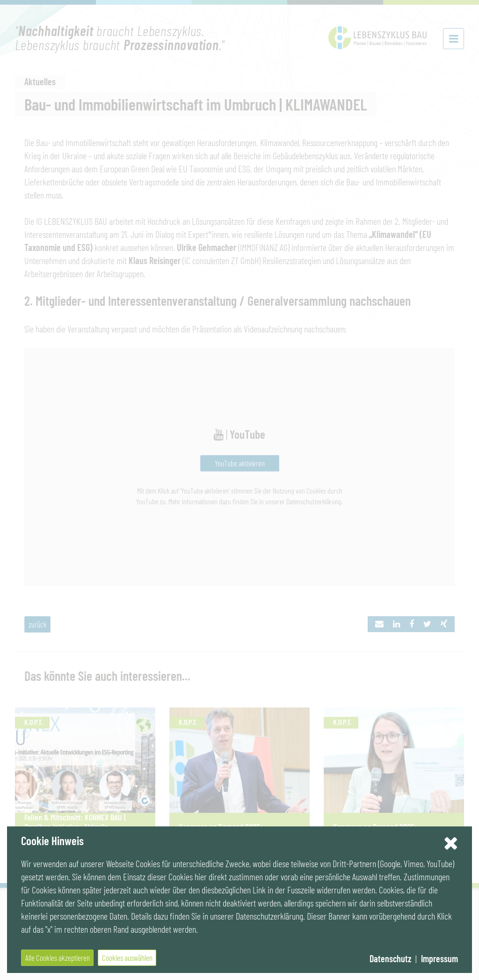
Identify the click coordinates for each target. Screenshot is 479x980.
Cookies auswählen (127, 958)
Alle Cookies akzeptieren (58, 958)
